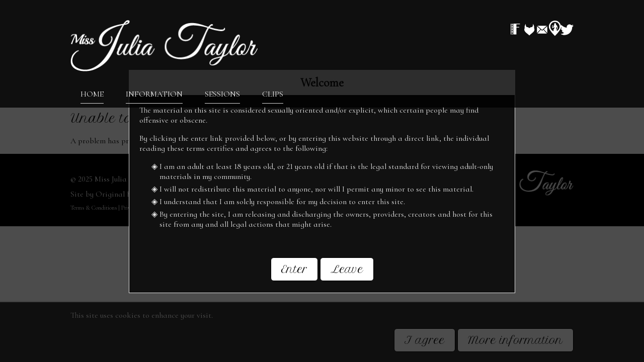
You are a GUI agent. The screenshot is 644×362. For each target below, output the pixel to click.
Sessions (222, 94)
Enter (294, 274)
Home (92, 94)
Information (154, 94)
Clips (273, 94)
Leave (347, 274)
